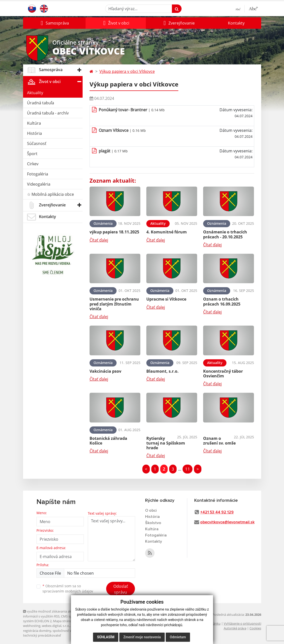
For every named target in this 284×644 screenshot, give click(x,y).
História (34, 133)
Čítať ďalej (99, 240)
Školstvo (153, 523)
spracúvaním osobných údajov (68, 591)
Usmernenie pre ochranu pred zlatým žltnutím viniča (114, 304)
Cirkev (33, 164)
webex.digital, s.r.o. (56, 626)
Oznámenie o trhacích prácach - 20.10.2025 (225, 234)
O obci (151, 510)
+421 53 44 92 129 (217, 512)
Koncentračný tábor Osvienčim (223, 374)
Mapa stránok (63, 621)
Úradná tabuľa (41, 103)
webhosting (32, 626)
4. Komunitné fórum (167, 232)
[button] (54, 23)
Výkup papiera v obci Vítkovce (127, 71)
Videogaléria (39, 184)
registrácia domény (37, 631)
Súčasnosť (37, 143)
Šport (32, 154)
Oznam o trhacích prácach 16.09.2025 (222, 301)
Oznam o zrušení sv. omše (219, 441)
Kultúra (34, 123)
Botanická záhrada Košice (108, 441)
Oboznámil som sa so (68, 588)
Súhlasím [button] (106, 637)
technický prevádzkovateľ (42, 635)
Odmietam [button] (178, 637)
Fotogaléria (38, 174)
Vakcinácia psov (105, 371)
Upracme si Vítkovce (166, 299)
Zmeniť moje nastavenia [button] (142, 637)
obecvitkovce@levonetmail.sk (227, 522)
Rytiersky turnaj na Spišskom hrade (166, 443)
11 (188, 469)
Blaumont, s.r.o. (162, 371)
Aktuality (35, 93)
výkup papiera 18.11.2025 (114, 232)
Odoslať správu (121, 589)
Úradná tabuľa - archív (48, 113)
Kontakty (236, 23)
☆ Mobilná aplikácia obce (50, 194)
